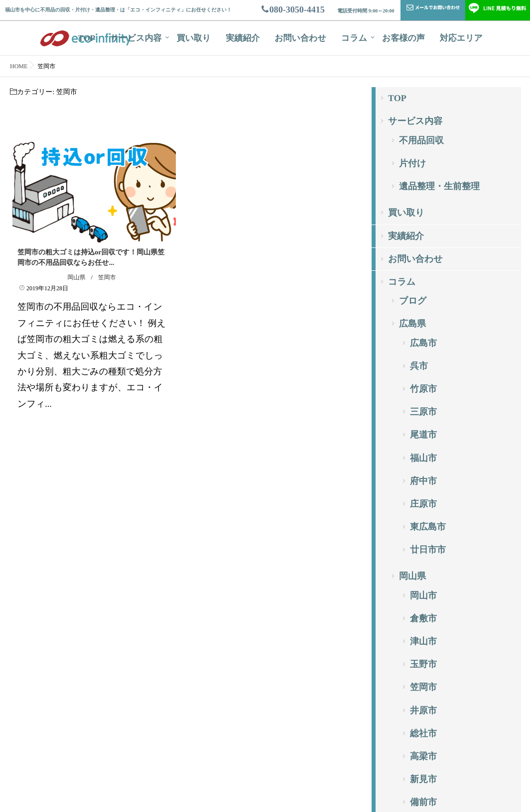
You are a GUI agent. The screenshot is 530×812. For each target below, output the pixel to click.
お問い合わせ (300, 38)
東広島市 (428, 527)
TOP (87, 38)
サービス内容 (136, 38)
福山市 (423, 458)
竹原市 (423, 389)
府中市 (423, 481)
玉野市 (423, 664)
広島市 (423, 343)
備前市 (423, 802)
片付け (412, 163)
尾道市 (423, 435)
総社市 (423, 733)
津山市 (423, 641)
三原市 (423, 412)
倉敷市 (423, 618)
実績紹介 (243, 38)
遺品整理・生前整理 (439, 186)
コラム (354, 38)
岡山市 (423, 595)
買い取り (194, 38)
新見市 (423, 779)
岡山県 (76, 277)
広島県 (412, 324)
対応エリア (461, 38)
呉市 (419, 366)
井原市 (423, 710)
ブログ (413, 301)
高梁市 (423, 756)
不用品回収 (421, 140)
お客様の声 (403, 38)
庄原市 (423, 504)
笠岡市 (107, 277)
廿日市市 (428, 550)
